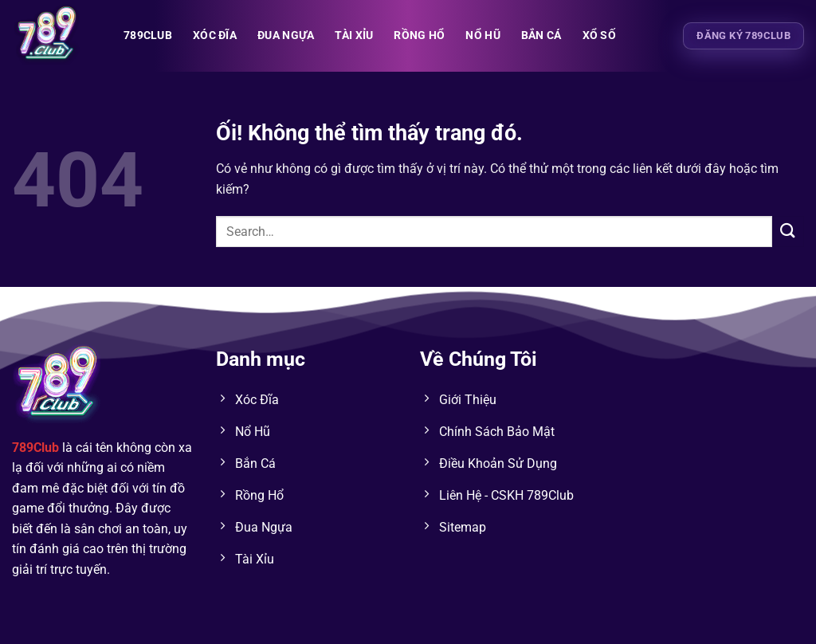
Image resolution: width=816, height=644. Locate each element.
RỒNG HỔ (419, 35)
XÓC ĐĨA (215, 35)
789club (148, 35)
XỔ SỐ (599, 35)
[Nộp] (788, 232)
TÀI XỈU (354, 35)
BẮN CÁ (541, 35)
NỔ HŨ (483, 35)
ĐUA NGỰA (286, 35)
